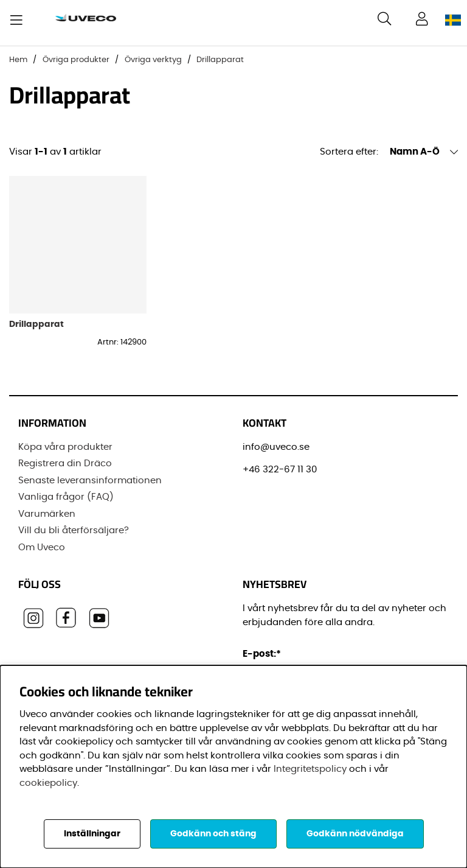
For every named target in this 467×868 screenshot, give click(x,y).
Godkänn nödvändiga (355, 834)
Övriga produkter (76, 60)
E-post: (264, 654)
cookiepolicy (48, 783)
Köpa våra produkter (65, 447)
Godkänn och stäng (213, 834)
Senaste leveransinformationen (90, 481)
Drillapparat (220, 60)
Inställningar (92, 834)
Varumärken (47, 514)
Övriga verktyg (153, 60)
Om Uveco (42, 548)
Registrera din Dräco (65, 464)
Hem (18, 60)
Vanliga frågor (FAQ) (66, 497)
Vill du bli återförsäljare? (74, 530)
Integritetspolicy (310, 769)
